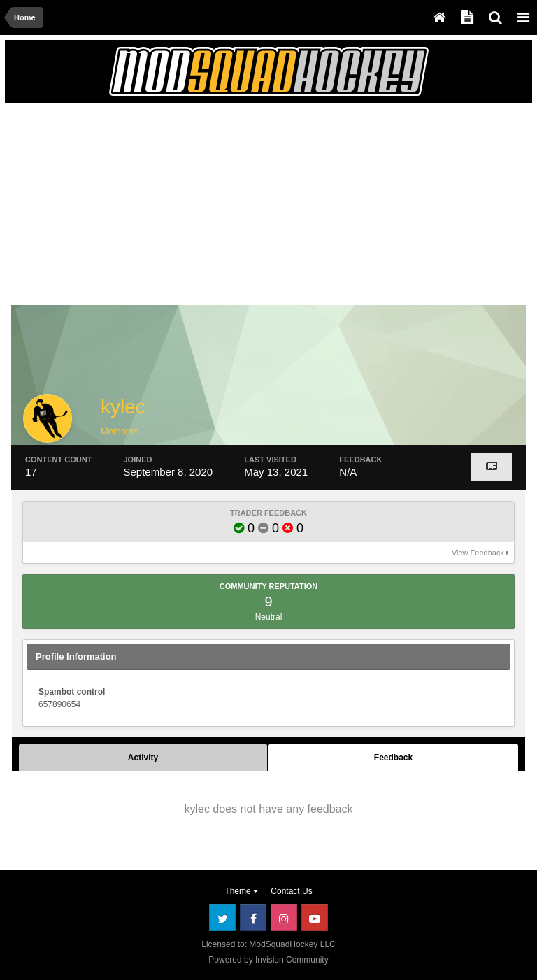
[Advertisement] (176, 208)
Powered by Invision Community (268, 960)
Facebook (253, 918)
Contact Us (291, 891)
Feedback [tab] (393, 758)
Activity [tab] (143, 758)
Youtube (315, 918)
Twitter (222, 918)
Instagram (284, 918)
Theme (241, 891)
